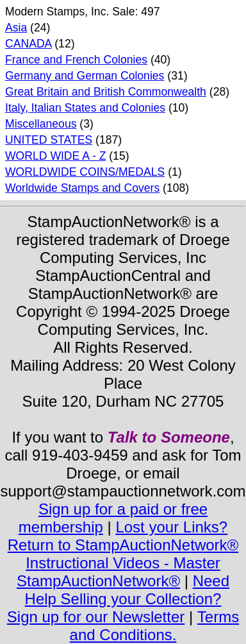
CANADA (28, 44)
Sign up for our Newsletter (96, 617)
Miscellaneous (41, 124)
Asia (16, 28)
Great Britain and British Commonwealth (106, 92)
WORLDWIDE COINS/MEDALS (85, 172)
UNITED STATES (49, 140)
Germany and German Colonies (85, 76)
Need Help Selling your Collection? (127, 590)
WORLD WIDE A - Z (55, 156)
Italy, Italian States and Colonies (85, 108)
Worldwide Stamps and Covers (82, 188)
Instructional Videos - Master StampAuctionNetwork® (119, 572)
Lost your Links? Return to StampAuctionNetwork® (123, 536)
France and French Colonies (76, 60)
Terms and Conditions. (155, 626)
